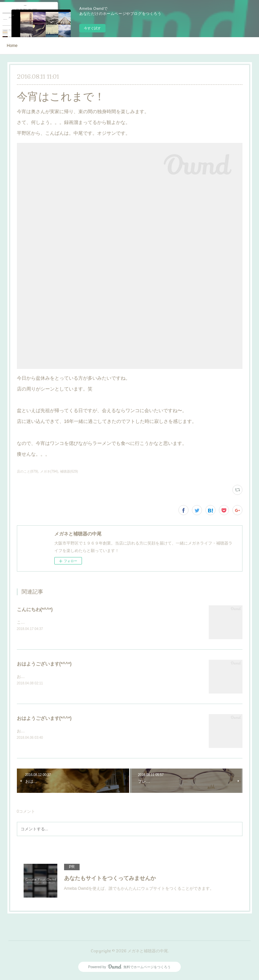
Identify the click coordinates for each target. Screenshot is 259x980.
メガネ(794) (49, 471)
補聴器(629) (69, 471)
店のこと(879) (27, 471)
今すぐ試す (92, 28)
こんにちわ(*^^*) (35, 609)
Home (12, 46)
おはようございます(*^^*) (44, 664)
